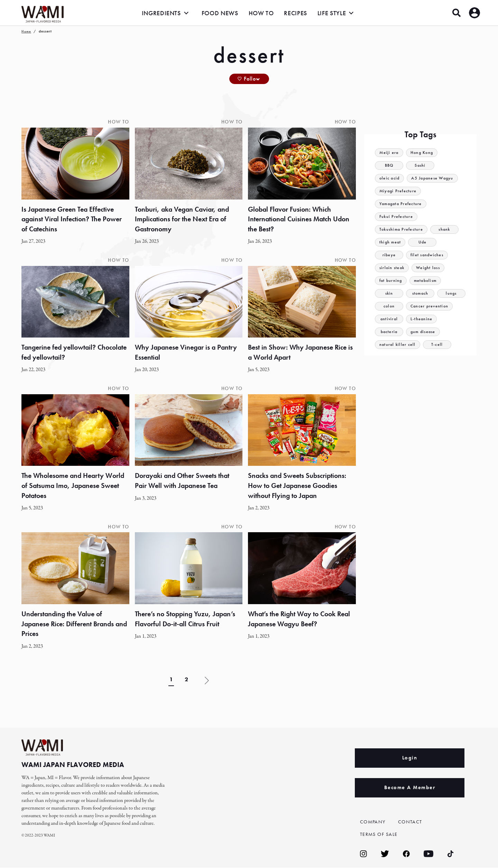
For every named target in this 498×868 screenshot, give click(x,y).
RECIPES (295, 13)
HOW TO (261, 13)
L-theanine (422, 319)
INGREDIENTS (161, 13)
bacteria (389, 332)
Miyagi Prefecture (399, 191)
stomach (420, 293)
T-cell (438, 345)
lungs (451, 293)
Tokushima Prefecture (403, 229)
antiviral (389, 319)
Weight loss (431, 268)
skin (389, 293)
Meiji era (389, 153)
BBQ (389, 165)
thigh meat (391, 242)
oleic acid (390, 178)
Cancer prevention (430, 306)
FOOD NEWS (220, 13)
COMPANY (374, 822)
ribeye (389, 255)
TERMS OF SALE (380, 834)
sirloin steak (393, 268)
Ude (424, 242)
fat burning (391, 281)
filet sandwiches (428, 255)
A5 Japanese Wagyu (435, 178)
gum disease (424, 332)
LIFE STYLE (332, 13)
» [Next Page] (207, 681)
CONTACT (411, 822)
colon (389, 306)
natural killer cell (398, 345)
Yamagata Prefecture (402, 204)
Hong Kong (423, 153)
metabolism (428, 281)
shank (447, 229)
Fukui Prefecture (397, 217)
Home (26, 31)
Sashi (420, 165)
